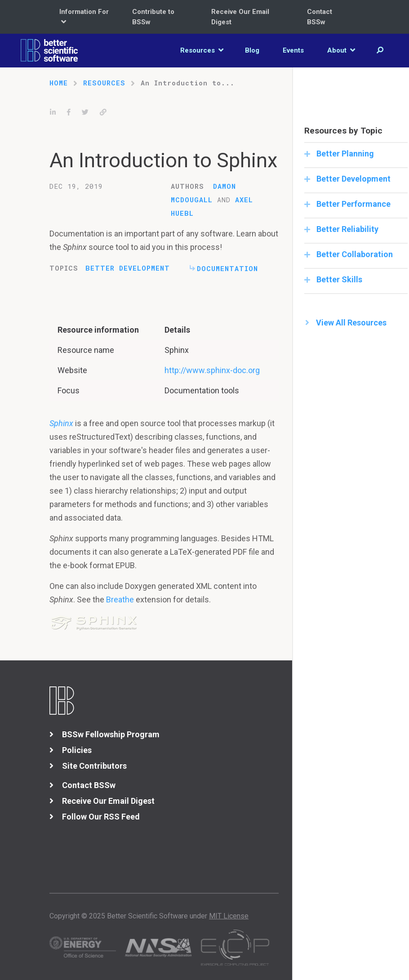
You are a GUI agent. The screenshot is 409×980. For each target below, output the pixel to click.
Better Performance (353, 204)
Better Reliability (347, 229)
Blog (252, 50)
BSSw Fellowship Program (111, 734)
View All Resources (351, 323)
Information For (84, 17)
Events (293, 50)
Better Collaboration (354, 254)
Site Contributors (94, 766)
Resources (202, 50)
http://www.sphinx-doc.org (212, 370)
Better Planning (344, 154)
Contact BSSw (320, 17)
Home (59, 83)
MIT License (229, 916)
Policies (77, 750)
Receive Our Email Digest (240, 17)
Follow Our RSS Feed (101, 817)
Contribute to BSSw (153, 17)
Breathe (120, 599)
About (341, 50)
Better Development (128, 268)
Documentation (227, 268)
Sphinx (61, 423)
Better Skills (338, 279)
